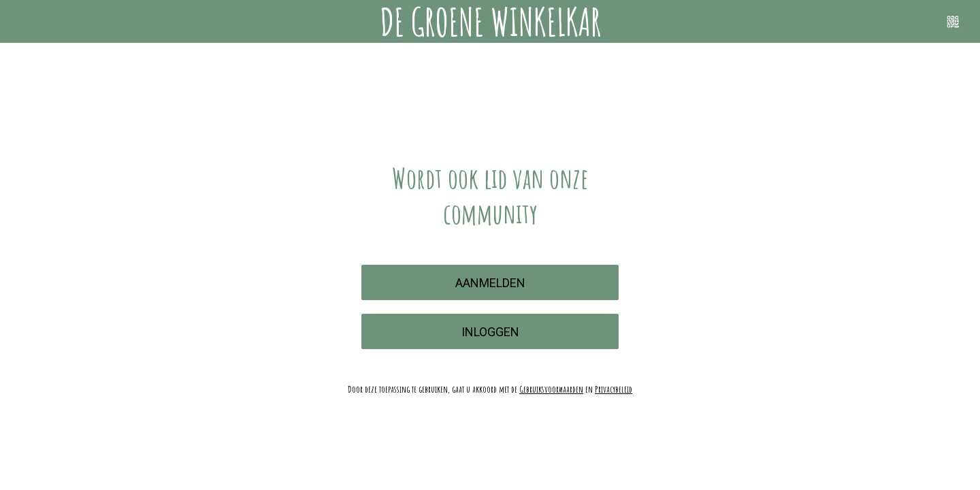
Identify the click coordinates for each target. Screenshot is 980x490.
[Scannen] (953, 22)
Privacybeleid (614, 389)
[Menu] (27, 22)
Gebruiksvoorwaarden (551, 389)
